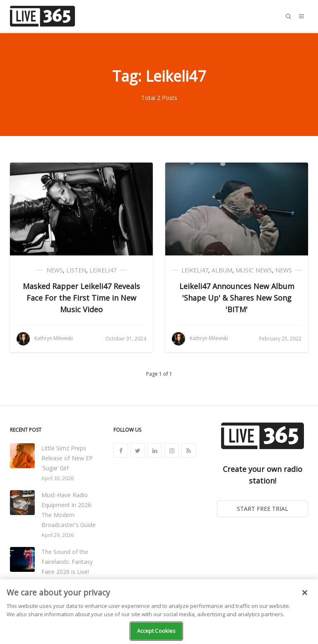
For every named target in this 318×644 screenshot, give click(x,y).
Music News (254, 270)
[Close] (305, 593)
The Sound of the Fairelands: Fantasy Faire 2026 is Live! (67, 562)
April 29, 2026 (58, 535)
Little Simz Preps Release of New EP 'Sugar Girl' (67, 458)
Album (222, 270)
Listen (76, 270)
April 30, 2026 (58, 478)
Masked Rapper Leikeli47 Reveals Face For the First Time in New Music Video (81, 298)
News (55, 270)
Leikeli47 (103, 270)
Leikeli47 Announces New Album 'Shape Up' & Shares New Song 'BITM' (237, 298)
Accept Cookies (157, 631)
